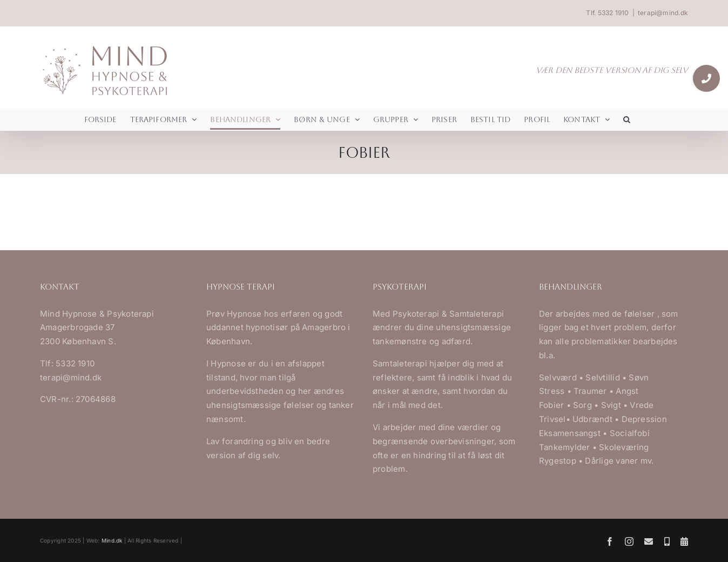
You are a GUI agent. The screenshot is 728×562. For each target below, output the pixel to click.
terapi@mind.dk (663, 13)
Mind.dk (112, 540)
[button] (627, 119)
